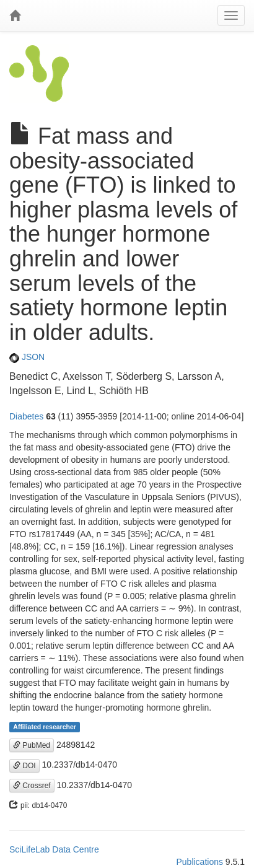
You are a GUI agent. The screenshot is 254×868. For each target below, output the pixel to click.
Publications (199, 862)
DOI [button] (24, 766)
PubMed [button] (32, 745)
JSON (27, 357)
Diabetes (26, 416)
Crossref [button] (32, 786)
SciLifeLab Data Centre (54, 849)
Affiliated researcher (45, 727)
